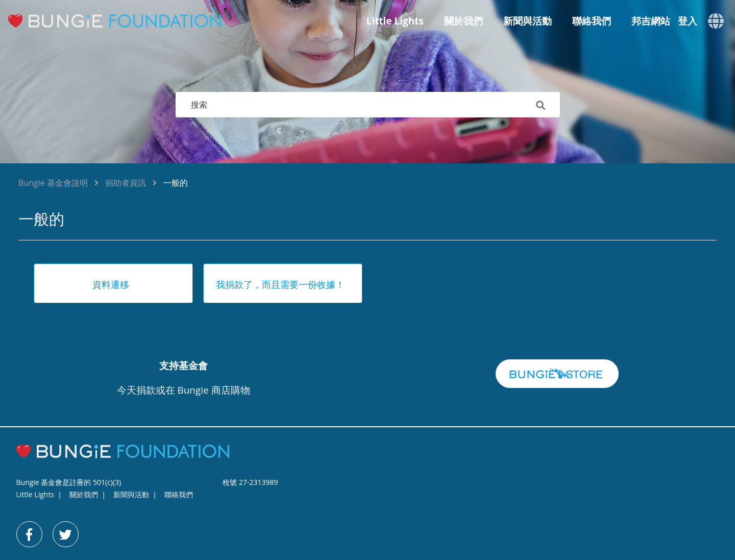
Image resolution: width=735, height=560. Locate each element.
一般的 (176, 183)
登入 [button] (688, 21)
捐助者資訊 (126, 183)
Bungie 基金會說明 (53, 183)
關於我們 (463, 21)
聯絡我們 (592, 21)
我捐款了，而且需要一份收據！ (280, 284)
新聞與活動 (528, 21)
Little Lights (395, 21)
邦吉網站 (651, 21)
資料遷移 (111, 284)
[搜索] (368, 105)
